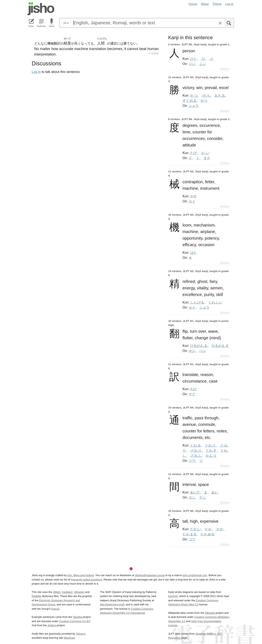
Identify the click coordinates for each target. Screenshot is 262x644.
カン (192, 497)
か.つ (194, 95)
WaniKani (69, 638)
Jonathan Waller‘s (206, 634)
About (205, 4)
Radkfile (36, 596)
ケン (203, 497)
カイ (192, 201)
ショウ (194, 106)
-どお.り (196, 450)
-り (203, 59)
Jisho (41, 9)
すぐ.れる (190, 100)
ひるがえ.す (220, 346)
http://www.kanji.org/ (112, 604)
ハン (203, 351)
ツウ (192, 461)
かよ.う (211, 455)
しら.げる (197, 302)
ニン (203, 64)
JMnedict (79, 592)
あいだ (195, 492)
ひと (193, 59)
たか (208, 529)
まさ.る (220, 95)
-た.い (205, 153)
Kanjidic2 (67, 592)
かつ (204, 100)
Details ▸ (225, 69)
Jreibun (155, 53)
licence (55, 609)
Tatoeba (77, 617)
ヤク (192, 394)
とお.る (195, 445)
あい (215, 492)
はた (193, 252)
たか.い (195, 529)
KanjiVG (173, 596)
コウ (192, 539)
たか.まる (190, 534)
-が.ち (206, 95)
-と (212, 59)
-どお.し (196, 455)
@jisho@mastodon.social (150, 575)
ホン (192, 351)
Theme (217, 4)
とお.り (210, 445)
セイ (192, 307)
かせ (193, 196)
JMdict (57, 592)
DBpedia (210, 613)
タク (207, 158)
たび (193, 153)
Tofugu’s (81, 634)
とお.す (211, 450)
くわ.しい (215, 302)
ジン (192, 64)
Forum (193, 4)
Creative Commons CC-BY (75, 621)
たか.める (208, 534)
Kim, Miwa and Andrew (81, 575)
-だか (220, 529)
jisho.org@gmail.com (195, 575)
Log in (229, 4)
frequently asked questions (86, 580)
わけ (193, 389)
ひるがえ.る (199, 346)
